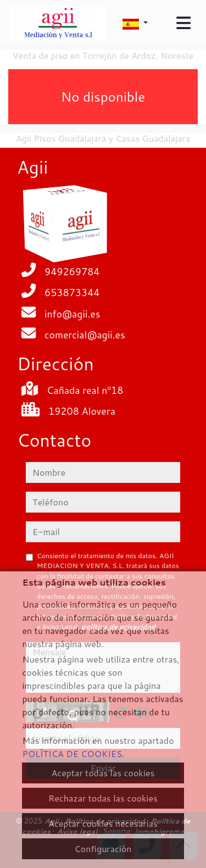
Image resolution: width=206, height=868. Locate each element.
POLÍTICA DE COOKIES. (73, 753)
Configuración (103, 848)
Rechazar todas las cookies (103, 798)
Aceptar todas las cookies (103, 773)
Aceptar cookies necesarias (103, 823)
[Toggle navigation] (183, 23)
